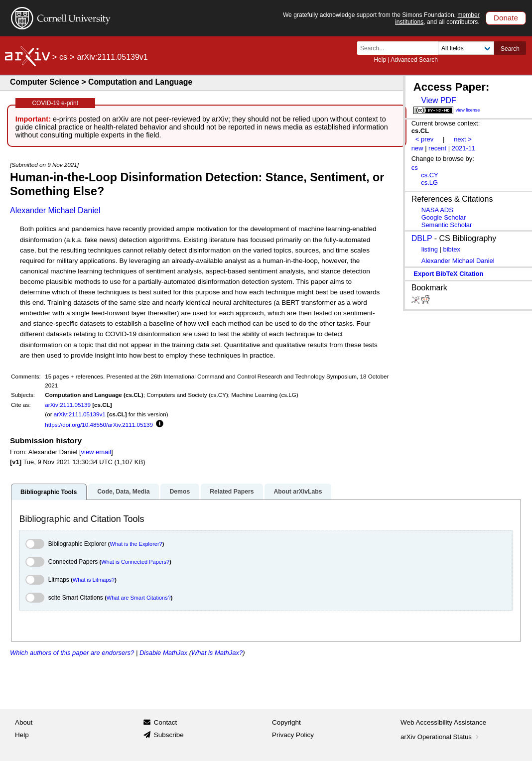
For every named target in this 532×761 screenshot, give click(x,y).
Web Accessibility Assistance (443, 722)
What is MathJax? (217, 653)
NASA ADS (437, 210)
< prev (424, 139)
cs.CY (430, 175)
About (24, 722)
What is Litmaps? (94, 580)
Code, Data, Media (123, 492)
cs (63, 57)
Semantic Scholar (447, 225)
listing (430, 249)
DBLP (422, 238)
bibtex (452, 249)
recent (437, 148)
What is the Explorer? (136, 544)
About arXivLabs (298, 492)
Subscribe (169, 735)
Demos (180, 492)
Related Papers (232, 492)
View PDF (438, 100)
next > (463, 139)
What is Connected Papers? (135, 562)
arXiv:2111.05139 (68, 405)
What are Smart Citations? (139, 598)
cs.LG (429, 183)
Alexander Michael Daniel (55, 210)
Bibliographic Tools (49, 492)
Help (380, 60)
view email (96, 452)
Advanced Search (414, 60)
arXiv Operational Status (441, 737)
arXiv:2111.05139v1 (80, 414)
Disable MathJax (163, 653)
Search (510, 49)
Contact (166, 722)
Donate (506, 18)
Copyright (286, 722)
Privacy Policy (293, 735)
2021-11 (464, 148)
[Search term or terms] (400, 48)
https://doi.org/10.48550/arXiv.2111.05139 (99, 425)
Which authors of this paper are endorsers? (72, 653)
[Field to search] (466, 48)
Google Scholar (444, 217)
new (417, 148)
